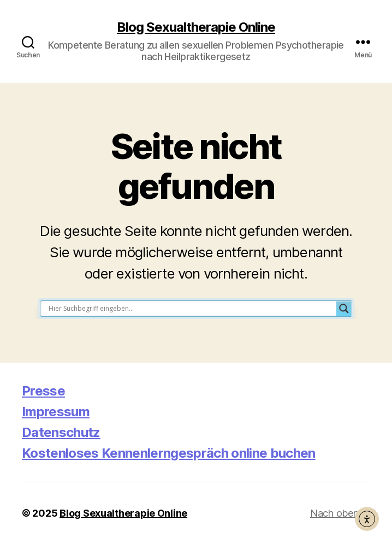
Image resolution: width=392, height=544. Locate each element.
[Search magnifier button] (344, 309)
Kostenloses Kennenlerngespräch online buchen (169, 453)
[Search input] (191, 309)
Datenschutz (61, 432)
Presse (43, 391)
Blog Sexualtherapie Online (196, 27)
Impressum (56, 412)
